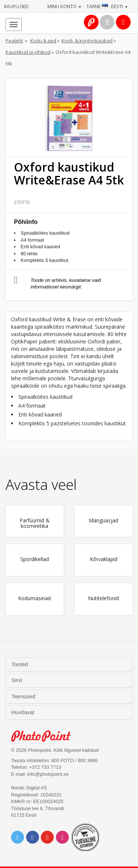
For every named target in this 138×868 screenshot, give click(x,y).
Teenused (24, 696)
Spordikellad (35, 559)
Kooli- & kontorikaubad (87, 41)
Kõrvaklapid (104, 559)
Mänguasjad (103, 521)
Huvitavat (24, 712)
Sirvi (17, 680)
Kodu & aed (43, 41)
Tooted (20, 664)
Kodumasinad (34, 599)
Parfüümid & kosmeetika (35, 523)
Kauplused (16, 6)
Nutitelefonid (103, 599)
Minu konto (64, 6)
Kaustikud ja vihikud (28, 52)
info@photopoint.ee (48, 774)
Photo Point (45, 736)
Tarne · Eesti (107, 6)
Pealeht (14, 41)
